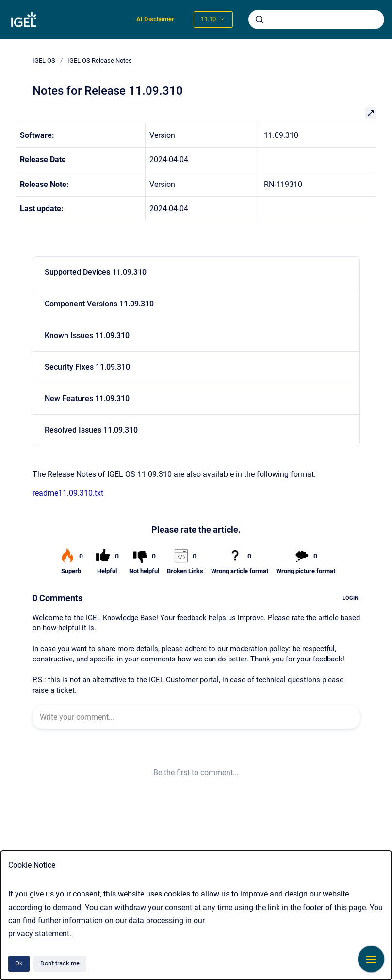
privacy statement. (40, 934)
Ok (19, 963)
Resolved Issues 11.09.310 (91, 430)
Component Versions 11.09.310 (99, 304)
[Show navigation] (371, 959)
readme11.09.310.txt (68, 493)
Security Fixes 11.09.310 (87, 367)
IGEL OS (44, 60)
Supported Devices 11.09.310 (96, 272)
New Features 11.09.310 (87, 398)
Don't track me (60, 963)
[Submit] (260, 19)
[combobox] (316, 19)
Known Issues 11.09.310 (87, 335)
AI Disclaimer (155, 19)
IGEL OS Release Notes (100, 60)
